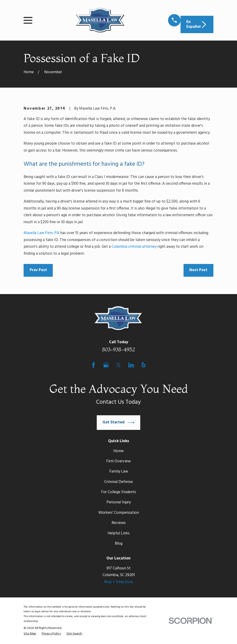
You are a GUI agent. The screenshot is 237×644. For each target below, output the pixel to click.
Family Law (119, 471)
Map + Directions (119, 582)
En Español (197, 24)
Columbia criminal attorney (134, 247)
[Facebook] (94, 365)
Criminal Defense (118, 482)
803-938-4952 (119, 349)
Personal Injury (119, 502)
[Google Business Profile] (106, 365)
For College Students (119, 492)
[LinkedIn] (131, 365)
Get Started (118, 423)
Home (118, 451)
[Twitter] (118, 365)
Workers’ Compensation (119, 513)
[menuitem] (30, 634)
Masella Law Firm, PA (41, 233)
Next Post (198, 270)
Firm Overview (118, 461)
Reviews (119, 523)
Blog (119, 544)
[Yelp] (143, 365)
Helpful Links (119, 533)
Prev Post (38, 270)
